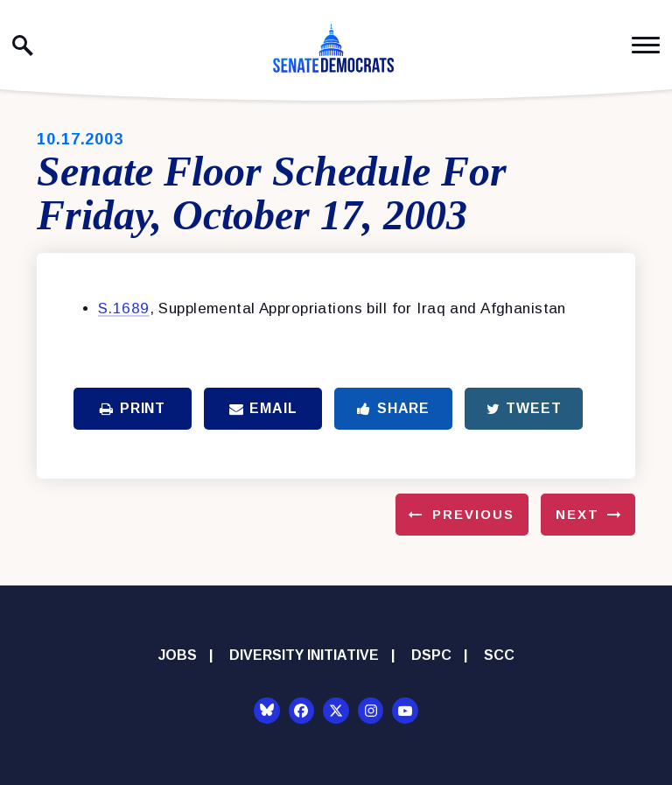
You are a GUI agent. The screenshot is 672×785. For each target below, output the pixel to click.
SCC (499, 655)
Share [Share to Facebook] (393, 408)
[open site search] (23, 46)
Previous (473, 514)
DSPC (431, 655)
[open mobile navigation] (646, 45)
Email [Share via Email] (263, 408)
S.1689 (124, 308)
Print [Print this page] (133, 408)
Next (577, 514)
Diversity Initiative (304, 655)
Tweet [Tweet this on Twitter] (524, 408)
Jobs (178, 655)
